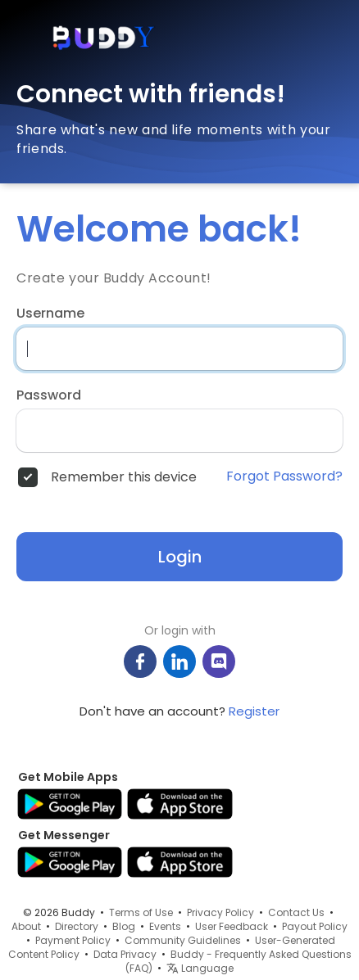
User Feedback (232, 926)
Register (254, 711)
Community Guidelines (183, 940)
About (26, 926)
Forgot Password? (284, 476)
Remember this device (124, 477)
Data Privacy (125, 954)
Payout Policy (315, 926)
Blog (124, 926)
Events (165, 926)
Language (200, 968)
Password (49, 395)
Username (50, 314)
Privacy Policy (220, 912)
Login (180, 557)
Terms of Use (141, 912)
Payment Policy (73, 940)
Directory (77, 926)
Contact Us (296, 912)
